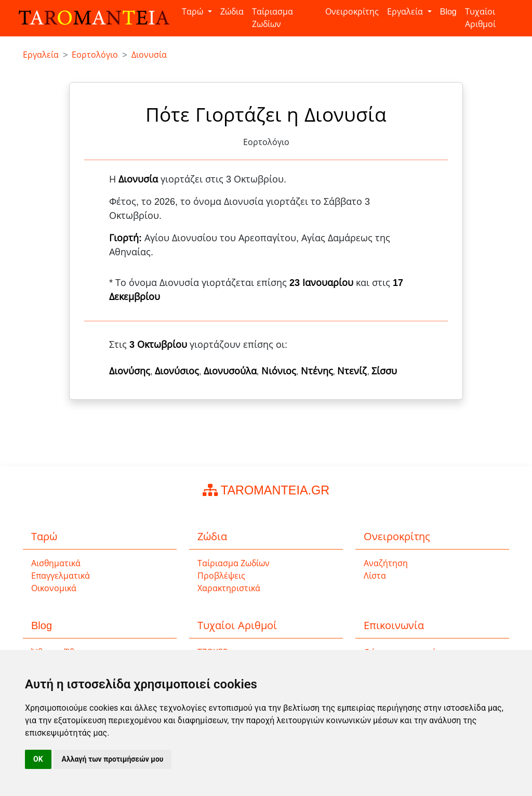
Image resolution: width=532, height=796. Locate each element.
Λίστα (375, 576)
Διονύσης (130, 371)
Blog (448, 12)
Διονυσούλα (230, 371)
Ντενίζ (352, 371)
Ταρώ (194, 12)
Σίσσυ (384, 371)
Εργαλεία (406, 12)
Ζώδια (232, 12)
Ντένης (317, 371)
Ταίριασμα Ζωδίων (272, 18)
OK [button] (38, 759)
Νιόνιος (279, 371)
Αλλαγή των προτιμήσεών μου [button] (113, 759)
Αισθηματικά (56, 563)
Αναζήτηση (386, 563)
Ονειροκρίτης (352, 12)
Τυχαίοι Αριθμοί (480, 18)
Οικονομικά (54, 588)
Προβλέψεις (221, 576)
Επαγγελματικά (61, 576)
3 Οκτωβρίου (158, 345)
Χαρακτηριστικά (229, 588)
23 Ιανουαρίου (321, 283)
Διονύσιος (177, 371)
